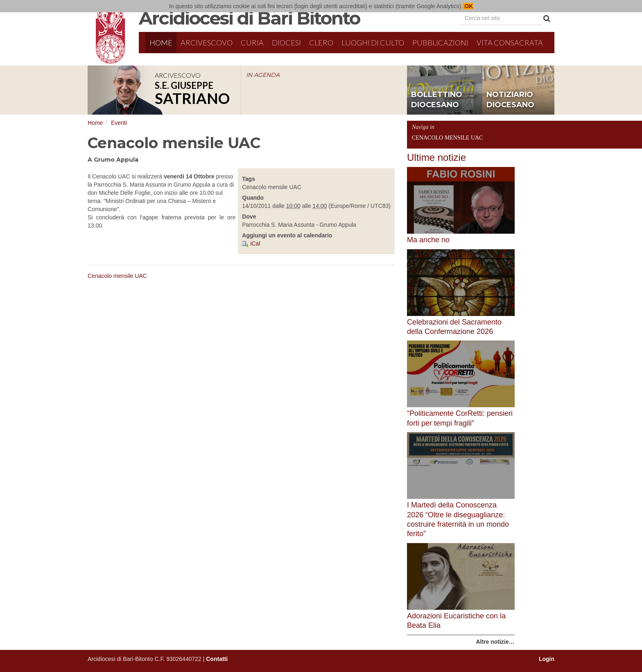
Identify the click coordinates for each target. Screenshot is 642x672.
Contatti (217, 659)
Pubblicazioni (440, 43)
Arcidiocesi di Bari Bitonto (249, 18)
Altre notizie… (495, 642)
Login (547, 659)
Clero (321, 43)
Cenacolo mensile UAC (117, 276)
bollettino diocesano (437, 100)
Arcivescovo (207, 43)
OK (468, 6)
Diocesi (286, 43)
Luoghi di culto (373, 43)
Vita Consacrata (510, 43)
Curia (252, 43)
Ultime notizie (436, 157)
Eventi (119, 123)
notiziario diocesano (510, 100)
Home (161, 43)
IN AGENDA (263, 75)
